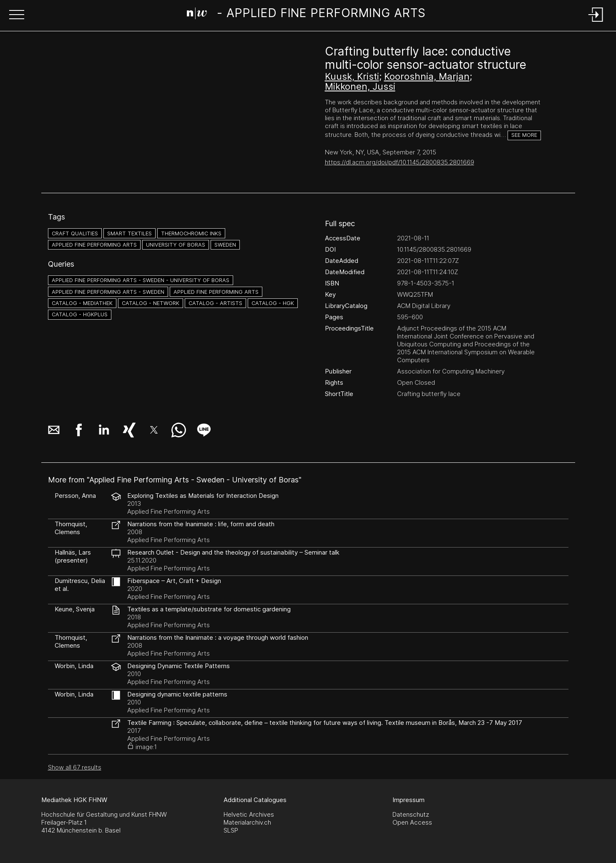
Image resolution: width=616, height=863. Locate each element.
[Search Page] (306, 15)
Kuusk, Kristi (352, 76)
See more (524, 135)
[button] (17, 15)
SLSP (231, 830)
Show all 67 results (75, 767)
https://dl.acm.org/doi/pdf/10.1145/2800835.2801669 (400, 162)
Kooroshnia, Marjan (427, 76)
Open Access (412, 822)
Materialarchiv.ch (247, 822)
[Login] (596, 22)
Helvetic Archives (249, 814)
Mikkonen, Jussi (360, 86)
